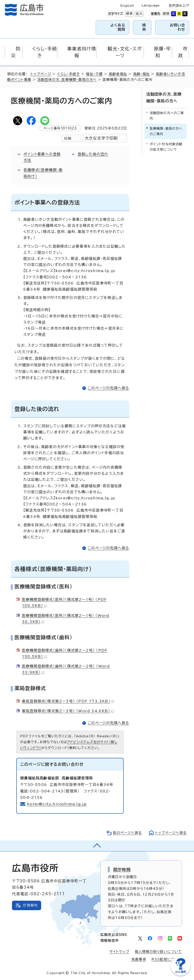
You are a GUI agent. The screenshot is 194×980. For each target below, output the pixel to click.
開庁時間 (122, 870)
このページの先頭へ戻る (108, 388)
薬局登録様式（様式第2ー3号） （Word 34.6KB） (68, 711)
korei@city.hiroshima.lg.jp (57, 804)
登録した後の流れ (93, 154)
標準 (129, 14)
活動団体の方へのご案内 (167, 116)
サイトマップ (119, 952)
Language (151, 5)
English (127, 6)
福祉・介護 (94, 74)
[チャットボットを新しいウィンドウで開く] (180, 975)
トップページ (41, 74)
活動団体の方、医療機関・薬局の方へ (67, 80)
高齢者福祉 (118, 74)
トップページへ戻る (171, 833)
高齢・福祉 (142, 74)
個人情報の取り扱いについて (158, 952)
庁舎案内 (30, 905)
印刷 (68, 138)
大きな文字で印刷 (101, 138)
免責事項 (139, 959)
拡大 (139, 14)
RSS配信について (167, 959)
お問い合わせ (178, 27)
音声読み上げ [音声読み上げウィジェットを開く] (179, 6)
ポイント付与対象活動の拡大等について (166, 147)
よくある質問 (118, 27)
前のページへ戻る (127, 833)
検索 (144, 27)
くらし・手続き (68, 74)
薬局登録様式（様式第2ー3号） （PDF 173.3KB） (68, 701)
